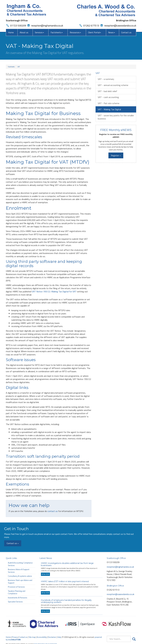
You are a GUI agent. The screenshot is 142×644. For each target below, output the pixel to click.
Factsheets (57, 32)
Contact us (126, 32)
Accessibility (42, 637)
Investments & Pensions (18, 598)
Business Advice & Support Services (19, 571)
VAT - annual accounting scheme (113, 85)
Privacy (15, 637)
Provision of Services (16, 587)
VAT (19, 67)
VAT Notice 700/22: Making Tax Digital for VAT (54, 291)
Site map (32, 637)
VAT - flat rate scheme (109, 103)
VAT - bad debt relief (107, 91)
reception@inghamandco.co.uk (45, 26)
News (112, 32)
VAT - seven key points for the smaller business (116, 117)
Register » (116, 155)
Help (59, 637)
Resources (75, 32)
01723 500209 (16, 26)
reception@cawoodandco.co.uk (118, 26)
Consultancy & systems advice (20, 576)
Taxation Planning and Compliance (17, 592)
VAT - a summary (106, 79)
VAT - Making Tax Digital (109, 109)
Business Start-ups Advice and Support (20, 582)
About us (24, 32)
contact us (53, 511)
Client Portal (95, 32)
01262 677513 (89, 26)
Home (11, 32)
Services (39, 32)
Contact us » (13, 543)
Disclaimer (52, 637)
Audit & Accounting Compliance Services (20, 564)
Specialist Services (15, 602)
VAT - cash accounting (108, 97)
